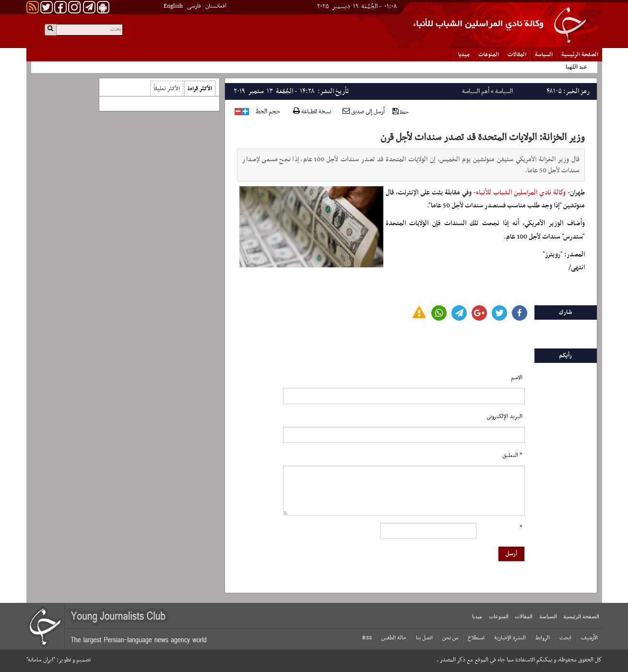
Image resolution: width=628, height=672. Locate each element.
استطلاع (476, 638)
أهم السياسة (476, 91)
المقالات (517, 55)
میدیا (464, 55)
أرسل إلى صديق (364, 112)
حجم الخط (268, 112)
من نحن (450, 638)
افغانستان (216, 6)
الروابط (543, 638)
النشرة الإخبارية (510, 638)
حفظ (401, 112)
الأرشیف (589, 638)
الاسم (517, 378)
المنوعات (489, 55)
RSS (367, 638)
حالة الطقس (394, 638)
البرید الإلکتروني (504, 417)
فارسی (194, 6)
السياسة (544, 55)
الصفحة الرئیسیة (580, 55)
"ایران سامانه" (41, 660)
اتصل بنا (424, 638)
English (173, 6)
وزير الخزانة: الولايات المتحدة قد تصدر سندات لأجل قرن (483, 138)
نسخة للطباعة (312, 112)
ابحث (565, 638)
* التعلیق (512, 456)
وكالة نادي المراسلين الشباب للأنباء (521, 193)
